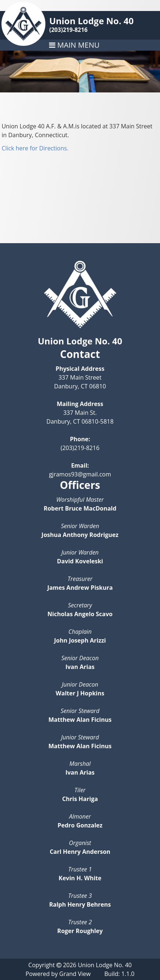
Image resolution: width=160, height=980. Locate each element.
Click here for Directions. (35, 148)
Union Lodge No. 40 (91, 21)
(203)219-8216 (68, 30)
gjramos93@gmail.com (80, 474)
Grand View (75, 974)
